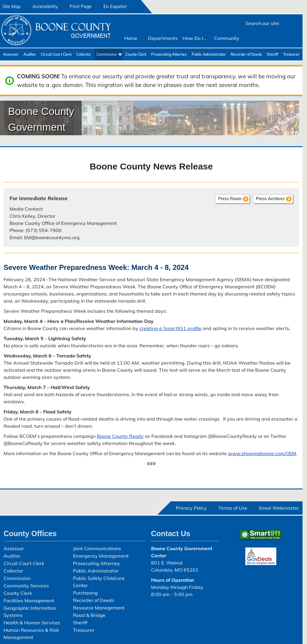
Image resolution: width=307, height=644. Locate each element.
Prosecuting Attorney (169, 54)
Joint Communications (97, 548)
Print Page (81, 6)
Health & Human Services (32, 623)
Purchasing (85, 593)
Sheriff (272, 54)
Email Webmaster (279, 508)
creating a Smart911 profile (170, 328)
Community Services (26, 586)
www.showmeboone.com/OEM (262, 453)
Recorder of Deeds (246, 54)
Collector (84, 54)
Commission (107, 54)
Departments (163, 38)
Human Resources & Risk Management (31, 634)
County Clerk (136, 54)
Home (131, 38)
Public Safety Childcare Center (99, 582)
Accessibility (45, 6)
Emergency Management (101, 556)
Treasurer (291, 54)
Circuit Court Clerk (56, 54)
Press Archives (270, 199)
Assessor (11, 54)
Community (227, 38)
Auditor (30, 54)
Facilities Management (29, 601)
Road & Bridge (89, 615)
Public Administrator (209, 54)
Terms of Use (233, 508)
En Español (115, 6)
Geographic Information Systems (30, 612)
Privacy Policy (191, 508)
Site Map (11, 6)
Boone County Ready (120, 436)
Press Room (230, 199)
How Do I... (195, 38)
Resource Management (99, 608)
